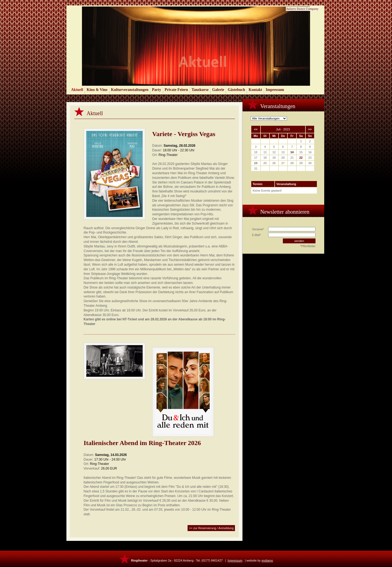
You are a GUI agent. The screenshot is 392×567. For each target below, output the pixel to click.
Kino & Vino (97, 90)
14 (292, 152)
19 (274, 158)
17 (256, 158)
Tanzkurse (200, 90)
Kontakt (255, 90)
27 (283, 163)
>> (310, 129)
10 (256, 152)
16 (310, 152)
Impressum (275, 90)
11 (265, 152)
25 (265, 163)
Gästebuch (236, 90)
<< (256, 129)
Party (156, 90)
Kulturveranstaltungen (130, 90)
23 (310, 158)
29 (301, 163)
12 (274, 152)
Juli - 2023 (283, 129)
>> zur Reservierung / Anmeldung (211, 528)
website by (260, 560)
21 (292, 158)
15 (301, 152)
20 (283, 158)
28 (292, 163)
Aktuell (77, 90)
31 (256, 168)
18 (265, 158)
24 (256, 163)
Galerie (218, 90)
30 (310, 163)
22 (301, 158)
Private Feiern (176, 90)
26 (274, 163)
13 (283, 152)
